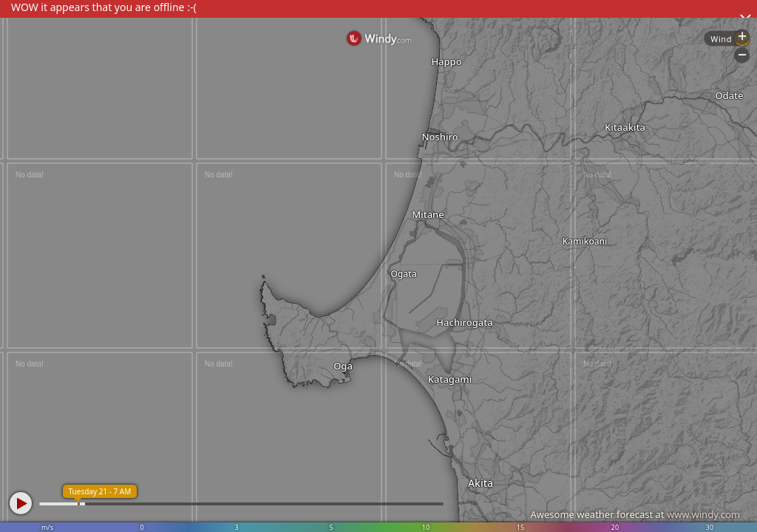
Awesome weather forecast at (635, 514)
